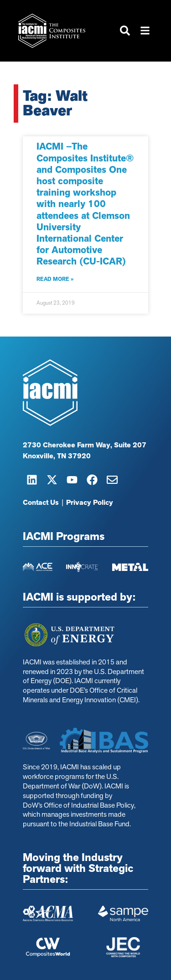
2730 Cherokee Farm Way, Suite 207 (85, 445)
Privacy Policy (90, 503)
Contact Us (41, 503)
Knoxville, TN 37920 (57, 456)
